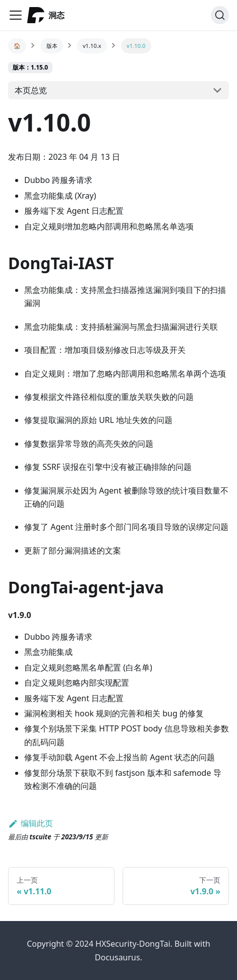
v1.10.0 (136, 46)
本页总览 (31, 90)
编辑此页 (31, 823)
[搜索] (220, 15)
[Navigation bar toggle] (16, 15)
